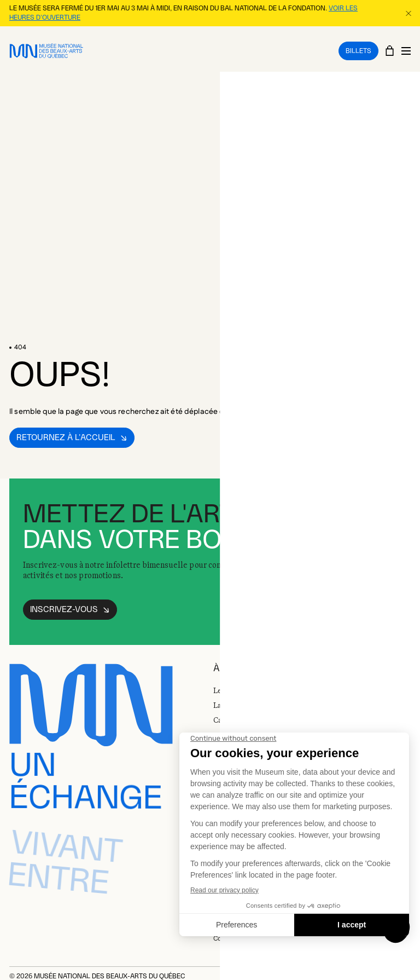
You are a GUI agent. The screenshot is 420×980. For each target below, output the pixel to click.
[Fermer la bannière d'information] (408, 13)
